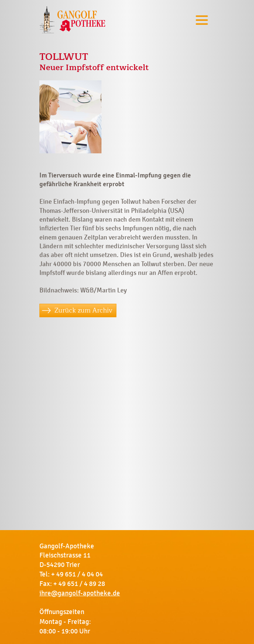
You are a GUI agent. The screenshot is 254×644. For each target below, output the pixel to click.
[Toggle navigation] (202, 20)
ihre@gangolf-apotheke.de (80, 593)
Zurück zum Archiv (83, 310)
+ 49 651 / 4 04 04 (77, 574)
